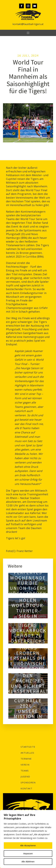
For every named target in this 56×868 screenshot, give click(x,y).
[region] (28, 839)
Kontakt (27, 788)
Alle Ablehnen (28, 862)
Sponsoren (28, 782)
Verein (25, 765)
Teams (25, 771)
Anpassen (28, 853)
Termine (26, 759)
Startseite (28, 747)
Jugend (25, 776)
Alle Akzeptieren (28, 845)
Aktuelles (27, 753)
